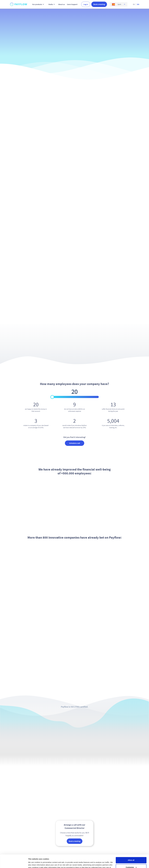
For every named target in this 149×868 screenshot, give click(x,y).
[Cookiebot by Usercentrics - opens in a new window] (14, 864)
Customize (131, 855)
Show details (33, 864)
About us (62, 4)
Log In (86, 4)
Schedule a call (75, 443)
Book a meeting (99, 4)
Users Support (72, 4)
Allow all (131, 848)
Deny (131, 862)
